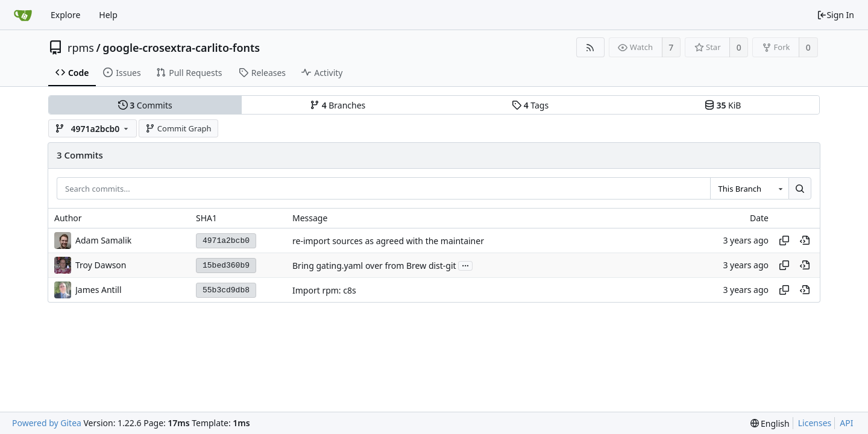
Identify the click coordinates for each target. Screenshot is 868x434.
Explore (65, 15)
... (465, 265)
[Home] (23, 15)
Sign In (835, 15)
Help (108, 15)
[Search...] (800, 189)
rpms (81, 48)
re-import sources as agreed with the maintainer (388, 241)
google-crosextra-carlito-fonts (181, 48)
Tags (530, 105)
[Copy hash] (784, 241)
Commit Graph (178, 128)
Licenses (815, 423)
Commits (145, 105)
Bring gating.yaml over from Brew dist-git (374, 266)
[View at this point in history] (805, 241)
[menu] (770, 423)
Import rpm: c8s (324, 290)
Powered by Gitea (47, 423)
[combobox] (749, 189)
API (846, 423)
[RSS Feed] (590, 47)
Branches (338, 105)
